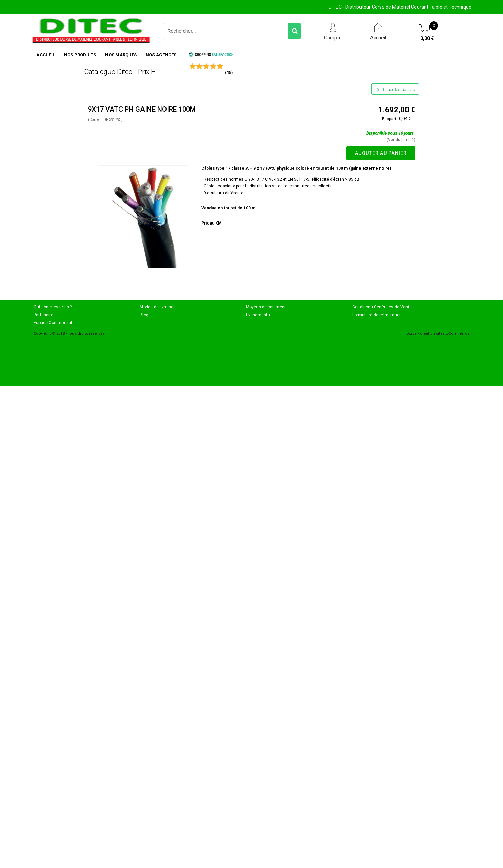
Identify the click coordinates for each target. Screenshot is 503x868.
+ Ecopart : (388, 119)
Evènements (258, 315)
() (229, 73)
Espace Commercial (53, 323)
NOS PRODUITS (80, 55)
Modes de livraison (158, 307)
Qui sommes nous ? (53, 307)
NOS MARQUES (121, 55)
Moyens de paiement (266, 307)
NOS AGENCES (161, 55)
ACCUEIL (46, 55)
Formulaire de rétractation (377, 315)
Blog (144, 315)
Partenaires (45, 315)
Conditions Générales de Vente (382, 307)
